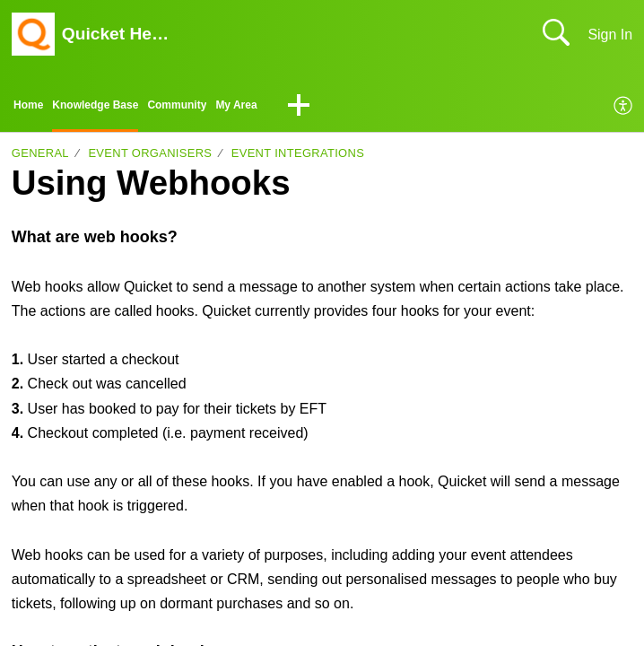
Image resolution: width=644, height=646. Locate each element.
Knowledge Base (119, 108)
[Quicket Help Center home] (33, 34)
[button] (370, 109)
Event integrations (298, 159)
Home (33, 108)
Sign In (610, 35)
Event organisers (150, 159)
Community (225, 108)
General (40, 159)
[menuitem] (624, 109)
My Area (301, 108)
